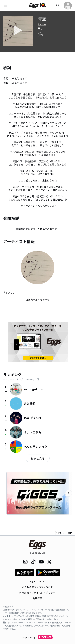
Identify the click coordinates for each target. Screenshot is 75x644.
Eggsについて (38, 581)
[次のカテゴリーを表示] (69, 493)
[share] (40, 35)
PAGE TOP (63, 533)
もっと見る (38, 458)
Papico (42, 24)
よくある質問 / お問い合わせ (37, 587)
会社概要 (37, 598)
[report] (46, 35)
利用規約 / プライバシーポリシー (37, 593)
